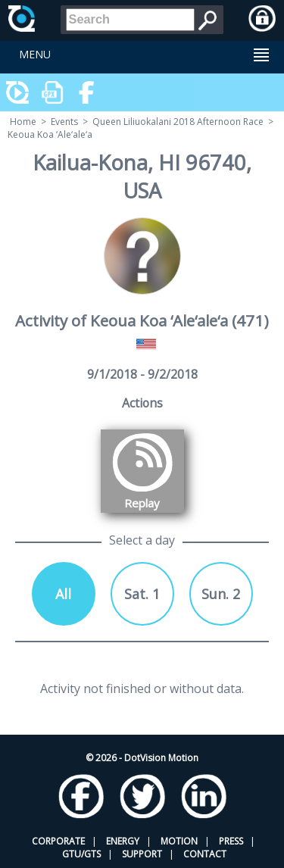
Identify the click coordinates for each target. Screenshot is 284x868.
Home (23, 122)
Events (64, 122)
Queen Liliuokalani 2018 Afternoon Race (178, 122)
